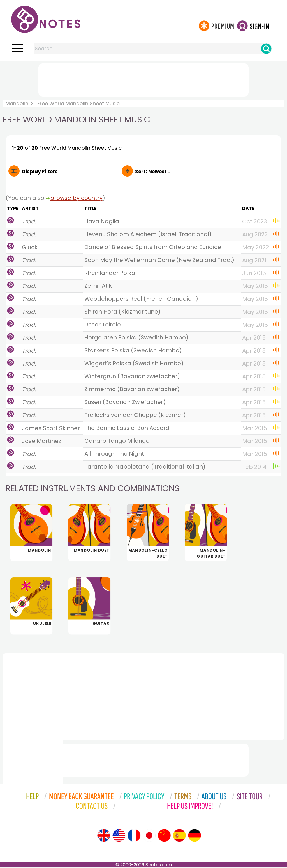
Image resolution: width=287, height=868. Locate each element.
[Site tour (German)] (195, 836)
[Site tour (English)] (104, 836)
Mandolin (17, 103)
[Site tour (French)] (134, 836)
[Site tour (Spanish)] (179, 836)
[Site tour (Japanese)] (149, 836)
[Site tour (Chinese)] (164, 836)
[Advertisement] (143, 79)
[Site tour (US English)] (119, 836)
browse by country (76, 198)
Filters (40, 172)
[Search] (266, 49)
